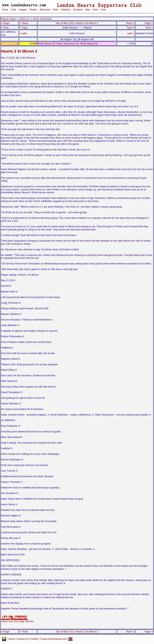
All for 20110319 (42, 19)
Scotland (78, 10)
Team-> (130, 23)
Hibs (88, 10)
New (95, 10)
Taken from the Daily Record (17, 620)
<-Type (23, 28)
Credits (34, 639)
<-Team (24, 23)
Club (14, 10)
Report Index (8, 19)
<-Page (5, 23)
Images (23, 10)
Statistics (66, 10)
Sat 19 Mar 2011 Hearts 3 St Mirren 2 (77, 23)
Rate (55, 10)
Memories (45, 10)
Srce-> (149, 28)
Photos (33, 10)
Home (5, 10)
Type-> (131, 28)
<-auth (23, 33)
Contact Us (23, 639)
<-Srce (5, 28)
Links (103, 10)
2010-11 (24, 19)
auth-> (131, 33)
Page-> (149, 23)
